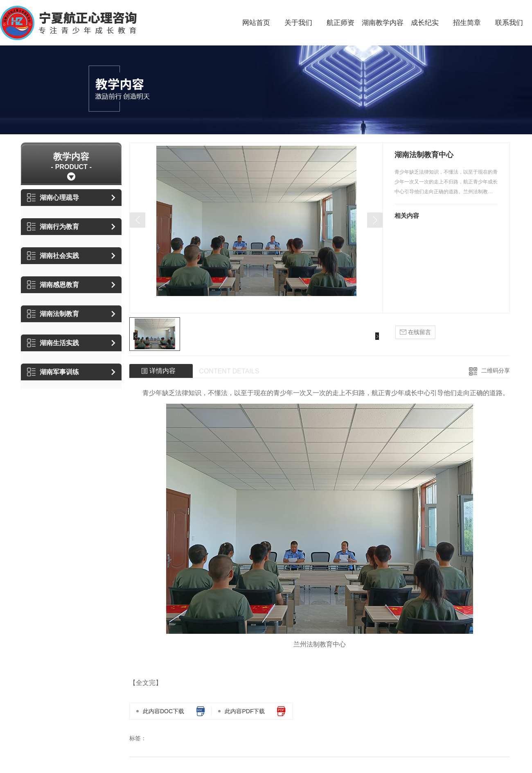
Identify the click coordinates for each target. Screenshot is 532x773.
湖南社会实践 (53, 256)
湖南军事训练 (53, 372)
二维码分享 (496, 371)
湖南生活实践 (53, 343)
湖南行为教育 (53, 227)
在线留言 (415, 332)
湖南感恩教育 (53, 285)
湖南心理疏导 (53, 198)
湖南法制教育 (53, 314)
